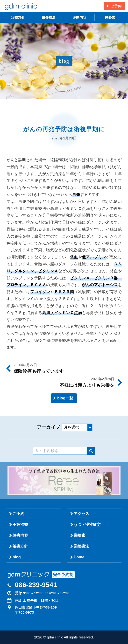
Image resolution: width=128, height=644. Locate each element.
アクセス (81, 514)
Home (79, 557)
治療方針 (18, 17)
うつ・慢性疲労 (87, 524)
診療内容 (79, 17)
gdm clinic (21, 6)
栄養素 (110, 17)
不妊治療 (20, 524)
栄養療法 (49, 17)
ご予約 (116, 6)
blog (17, 557)
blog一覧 (65, 398)
